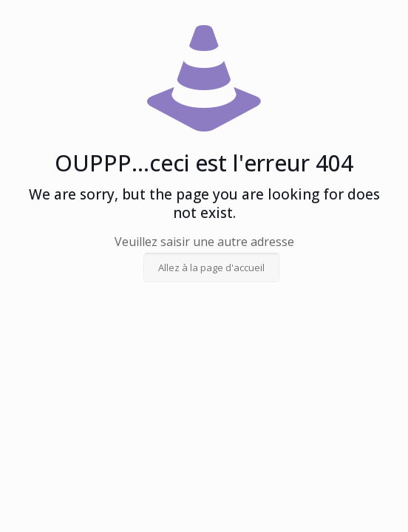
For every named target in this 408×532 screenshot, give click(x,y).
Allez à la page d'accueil (211, 267)
